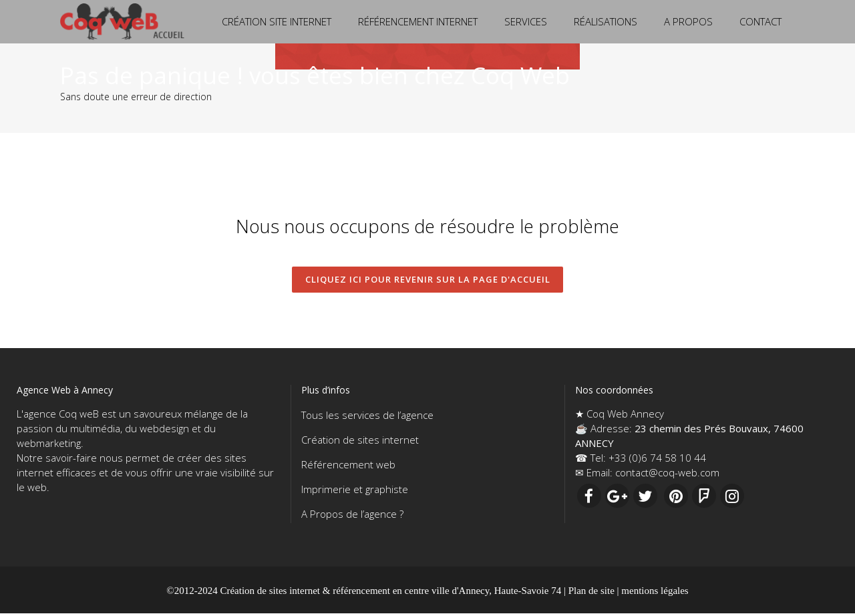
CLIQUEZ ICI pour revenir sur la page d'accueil (428, 281)
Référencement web (348, 467)
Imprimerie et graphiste (355, 492)
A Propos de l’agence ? (352, 516)
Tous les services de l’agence (367, 418)
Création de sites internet (360, 442)
